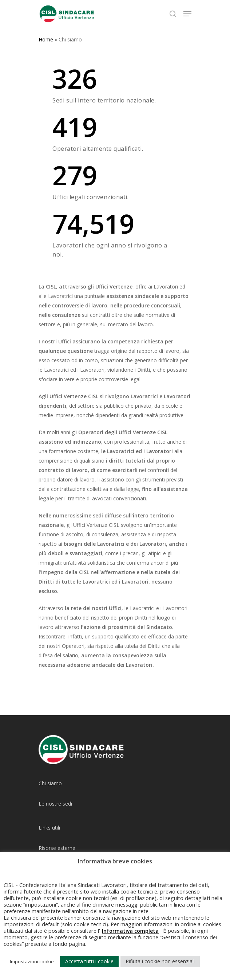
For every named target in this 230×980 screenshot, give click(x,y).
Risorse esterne (57, 848)
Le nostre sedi (55, 804)
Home (46, 39)
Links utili (49, 828)
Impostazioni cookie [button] (32, 961)
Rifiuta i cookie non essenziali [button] (160, 961)
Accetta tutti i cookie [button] (89, 961)
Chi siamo (50, 783)
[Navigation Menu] (187, 14)
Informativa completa (130, 931)
